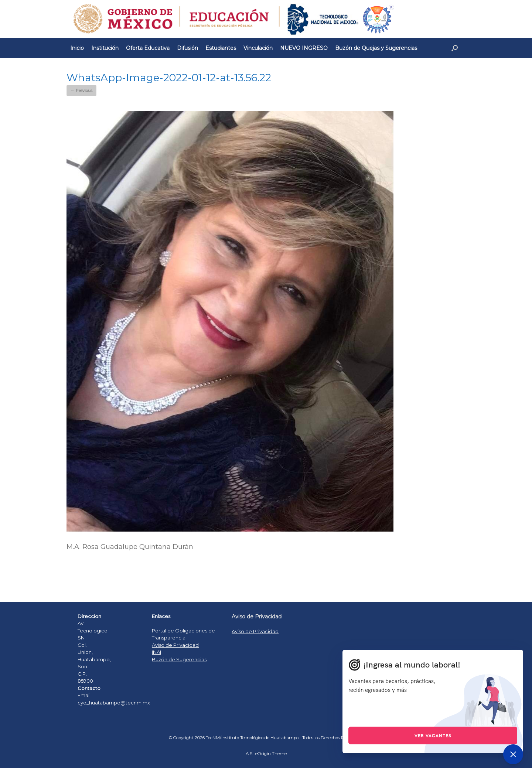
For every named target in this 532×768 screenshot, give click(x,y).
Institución (105, 48)
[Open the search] (455, 48)
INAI (156, 652)
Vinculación (258, 48)
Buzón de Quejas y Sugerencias (376, 48)
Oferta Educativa (148, 48)
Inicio (77, 48)
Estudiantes (221, 48)
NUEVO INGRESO (304, 48)
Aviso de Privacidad (175, 645)
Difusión (187, 48)
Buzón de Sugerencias (179, 659)
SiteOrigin (260, 754)
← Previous (81, 91)
